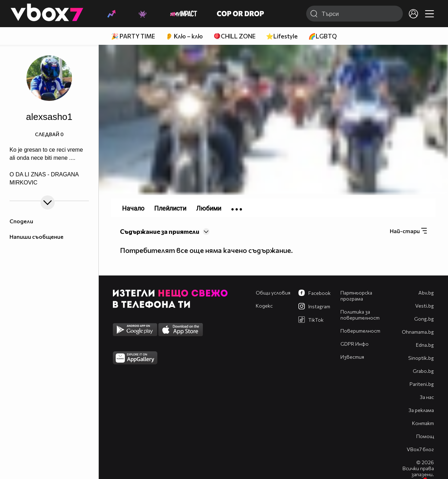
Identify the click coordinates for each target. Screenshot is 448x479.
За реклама (421, 410)
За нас (427, 397)
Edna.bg (425, 345)
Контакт (423, 423)
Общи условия (273, 293)
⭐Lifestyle (282, 36)
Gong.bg (424, 319)
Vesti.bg (425, 306)
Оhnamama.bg (418, 332)
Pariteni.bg (422, 384)
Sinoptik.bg (421, 358)
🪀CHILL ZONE (234, 36)
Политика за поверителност (360, 315)
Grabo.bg (423, 371)
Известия (352, 357)
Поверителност (360, 331)
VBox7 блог (420, 449)
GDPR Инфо (355, 344)
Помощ (425, 436)
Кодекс (264, 306)
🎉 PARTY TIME (133, 36)
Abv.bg (426, 293)
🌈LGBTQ (323, 36)
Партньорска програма (356, 296)
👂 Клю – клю (184, 36)
